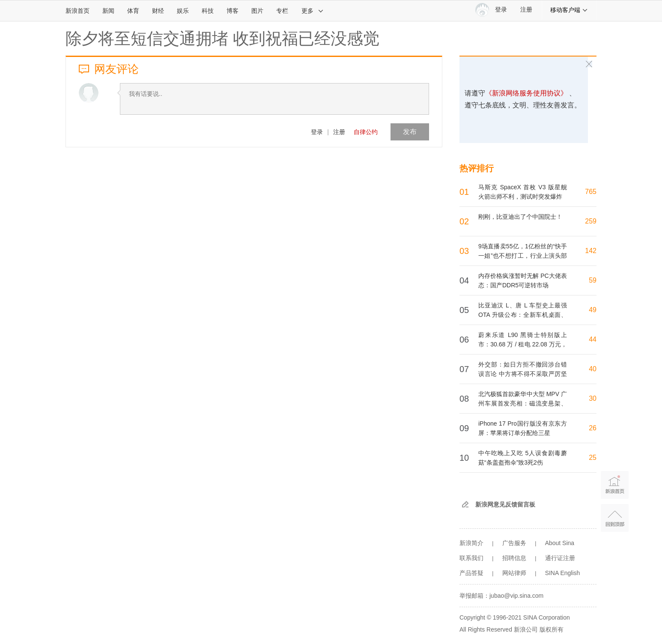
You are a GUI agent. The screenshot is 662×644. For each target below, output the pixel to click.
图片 (257, 11)
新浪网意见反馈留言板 (505, 504)
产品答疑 (471, 573)
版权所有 (552, 629)
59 (593, 280)
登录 (317, 132)
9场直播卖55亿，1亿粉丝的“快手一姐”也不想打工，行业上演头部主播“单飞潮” (523, 256)
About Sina (560, 543)
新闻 (108, 11)
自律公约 (366, 132)
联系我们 (471, 558)
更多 (313, 11)
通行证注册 (560, 558)
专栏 (282, 11)
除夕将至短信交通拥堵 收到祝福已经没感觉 (222, 39)
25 (593, 458)
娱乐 (183, 11)
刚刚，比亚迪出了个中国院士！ (520, 217)
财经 (158, 11)
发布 (410, 132)
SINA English (563, 573)
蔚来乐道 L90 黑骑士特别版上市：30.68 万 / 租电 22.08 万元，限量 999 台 (523, 344)
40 (593, 369)
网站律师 (514, 573)
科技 (208, 11)
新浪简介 (471, 543)
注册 (526, 10)
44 (593, 339)
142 (591, 251)
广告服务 (514, 543)
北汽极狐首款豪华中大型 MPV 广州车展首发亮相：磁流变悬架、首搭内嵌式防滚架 (523, 403)
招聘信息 (514, 558)
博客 (233, 11)
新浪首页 (78, 11)
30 (593, 398)
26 (593, 428)
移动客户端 (569, 10)
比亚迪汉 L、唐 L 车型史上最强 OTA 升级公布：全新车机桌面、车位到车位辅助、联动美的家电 (523, 315)
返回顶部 (615, 518)
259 (591, 221)
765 (591, 192)
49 (593, 310)
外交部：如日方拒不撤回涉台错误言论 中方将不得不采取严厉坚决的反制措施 (523, 374)
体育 (133, 11)
